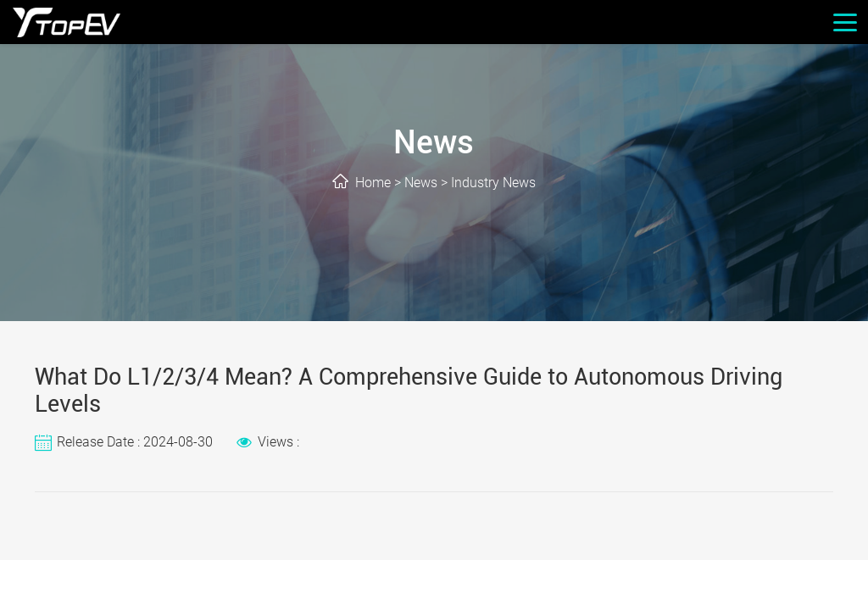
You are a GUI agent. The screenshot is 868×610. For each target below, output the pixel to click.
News (421, 183)
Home (373, 183)
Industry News (493, 183)
